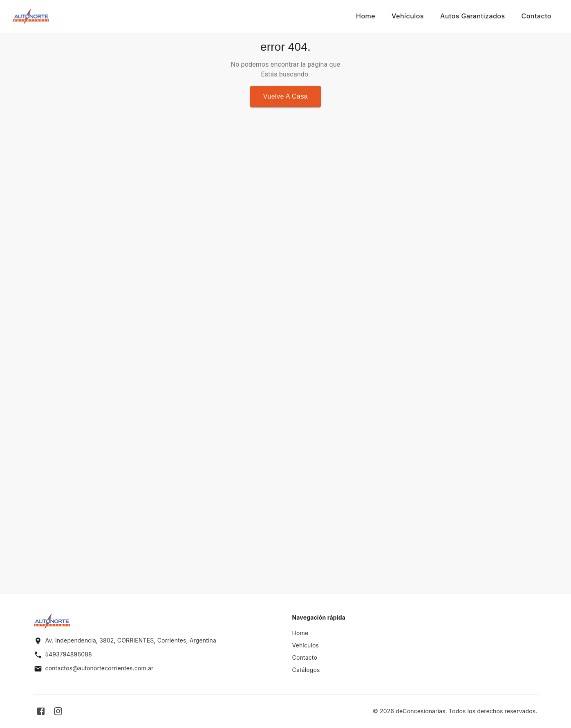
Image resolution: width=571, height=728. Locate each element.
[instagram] (58, 711)
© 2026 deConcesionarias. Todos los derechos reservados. (455, 711)
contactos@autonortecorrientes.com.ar (100, 668)
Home (366, 16)
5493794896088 (69, 654)
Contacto (536, 16)
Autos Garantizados (473, 16)
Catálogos (306, 670)
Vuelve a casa (285, 96)
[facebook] (41, 711)
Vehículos (408, 16)
